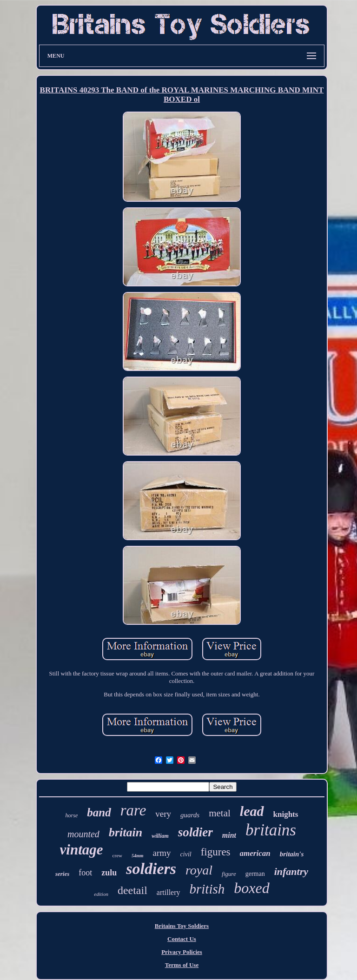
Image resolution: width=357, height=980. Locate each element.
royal (199, 870)
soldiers (151, 869)
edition (101, 894)
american (255, 853)
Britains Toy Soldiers (182, 926)
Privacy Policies (182, 952)
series (62, 874)
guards (190, 815)
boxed (251, 888)
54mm (138, 856)
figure (229, 874)
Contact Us (182, 939)
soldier (195, 832)
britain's (292, 854)
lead (252, 811)
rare (133, 810)
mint (229, 835)
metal (220, 813)
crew (117, 855)
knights (286, 814)
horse (72, 815)
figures (216, 852)
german (255, 874)
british (207, 889)
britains (271, 830)
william (160, 836)
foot (85, 873)
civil (186, 854)
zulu (109, 873)
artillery (169, 892)
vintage (82, 850)
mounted (83, 834)
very (163, 814)
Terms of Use (182, 965)
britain (126, 832)
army (162, 853)
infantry (291, 871)
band (99, 812)
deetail (132, 890)
